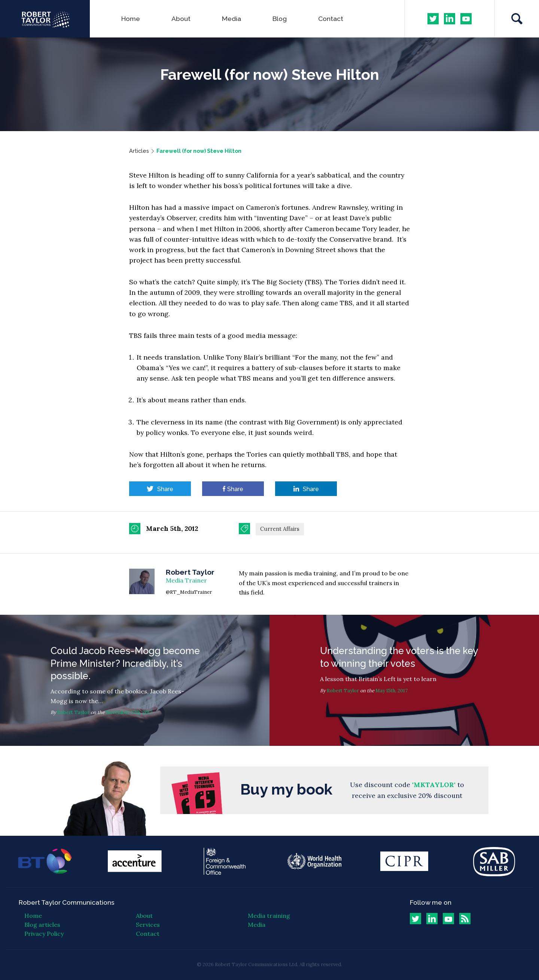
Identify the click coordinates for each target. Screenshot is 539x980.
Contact (331, 19)
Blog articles (42, 925)
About (181, 19)
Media (232, 19)
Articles (139, 151)
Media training (269, 916)
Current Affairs (280, 529)
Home (131, 19)
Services (148, 925)
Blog (280, 19)
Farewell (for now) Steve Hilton (199, 151)
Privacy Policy (44, 934)
